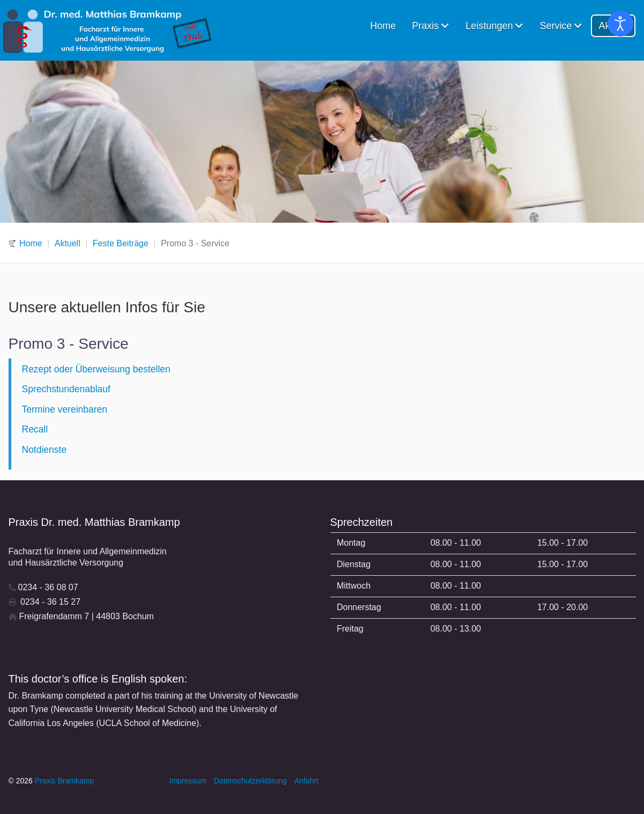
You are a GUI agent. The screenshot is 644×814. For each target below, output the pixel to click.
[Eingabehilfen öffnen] (620, 24)
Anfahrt (306, 781)
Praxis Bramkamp (64, 781)
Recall (35, 429)
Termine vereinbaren (65, 409)
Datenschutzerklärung (250, 781)
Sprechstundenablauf (66, 389)
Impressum (188, 781)
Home (383, 26)
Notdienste (45, 450)
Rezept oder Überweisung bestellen (96, 369)
